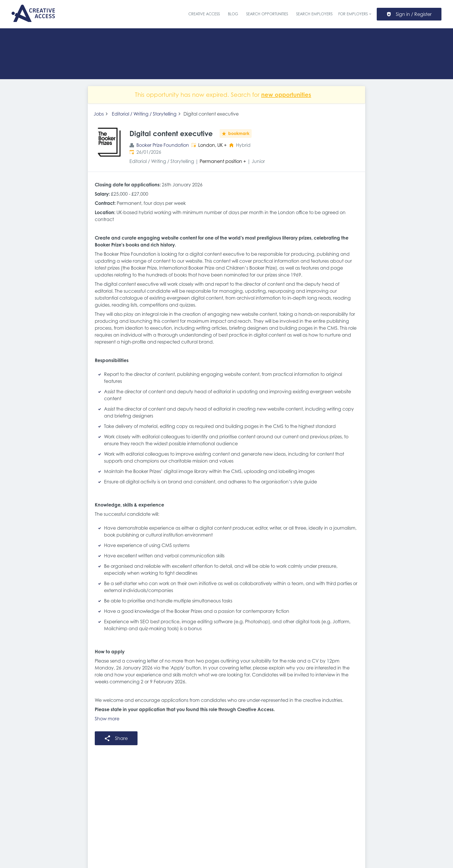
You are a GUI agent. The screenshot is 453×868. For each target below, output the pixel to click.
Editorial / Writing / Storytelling (144, 114)
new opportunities (286, 95)
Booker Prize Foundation (163, 145)
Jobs (99, 114)
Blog (233, 14)
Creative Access (204, 14)
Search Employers (314, 14)
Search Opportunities (267, 14)
